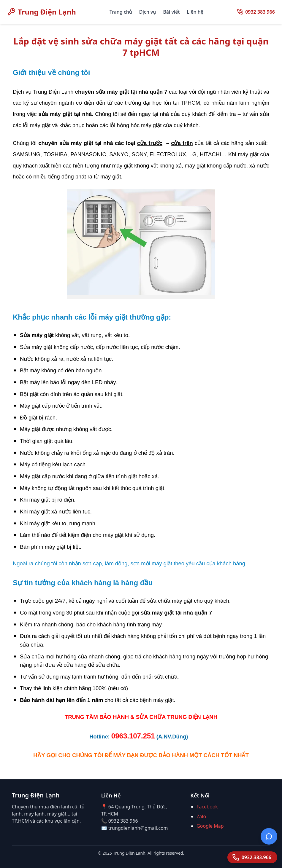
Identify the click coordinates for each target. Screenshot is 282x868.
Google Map (210, 826)
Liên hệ (195, 12)
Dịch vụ (148, 12)
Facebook (207, 807)
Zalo (201, 816)
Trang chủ (121, 12)
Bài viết (171, 12)
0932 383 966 (260, 12)
